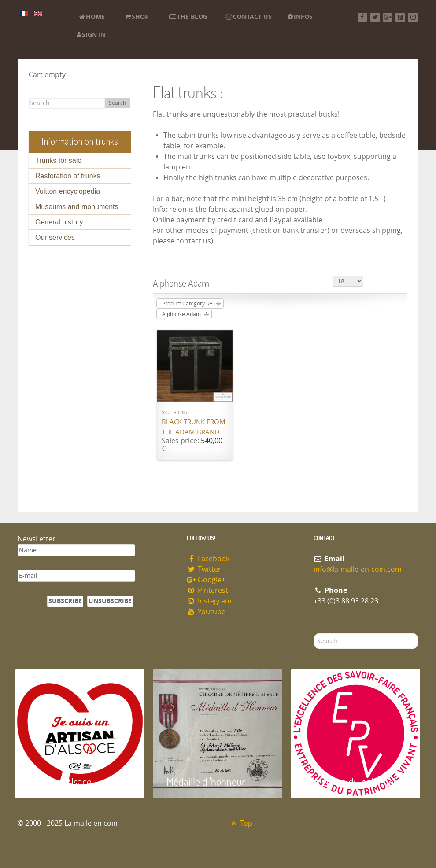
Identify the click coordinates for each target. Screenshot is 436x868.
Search (117, 103)
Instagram (209, 601)
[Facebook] (362, 17)
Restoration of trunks (68, 176)
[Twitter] (375, 17)
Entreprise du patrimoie (352, 782)
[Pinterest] (400, 17)
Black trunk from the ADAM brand (194, 427)
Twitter (204, 569)
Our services (55, 237)
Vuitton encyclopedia (68, 191)
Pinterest (207, 590)
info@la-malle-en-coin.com (358, 569)
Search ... (314, 633)
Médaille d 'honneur (206, 782)
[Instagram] (413, 17)
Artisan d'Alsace (60, 782)
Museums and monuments (77, 207)
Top (241, 823)
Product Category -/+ (187, 304)
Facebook (208, 559)
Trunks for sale (58, 160)
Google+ (206, 580)
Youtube (206, 612)
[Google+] (388, 17)
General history (59, 222)
